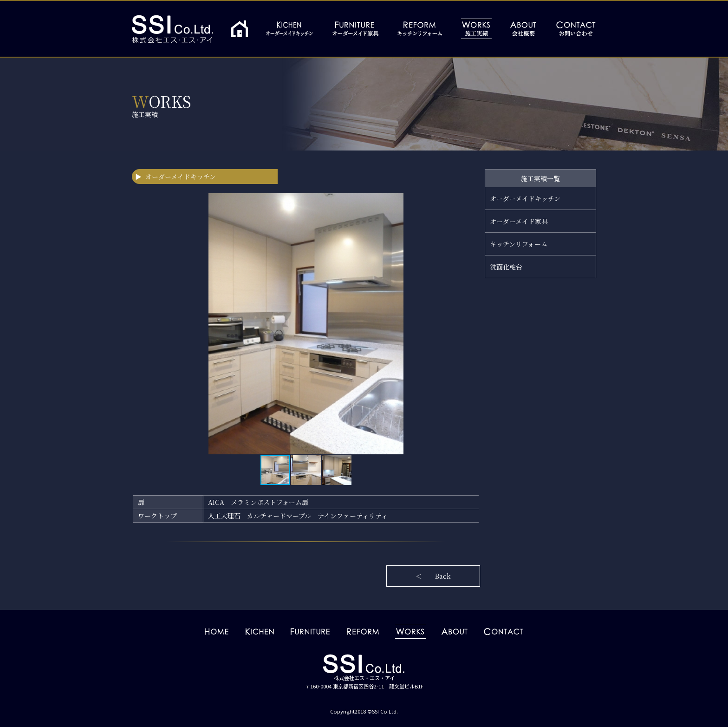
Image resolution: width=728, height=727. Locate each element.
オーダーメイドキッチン (525, 198)
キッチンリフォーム (519, 244)
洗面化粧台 (506, 267)
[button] (472, 324)
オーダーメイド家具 (519, 221)
